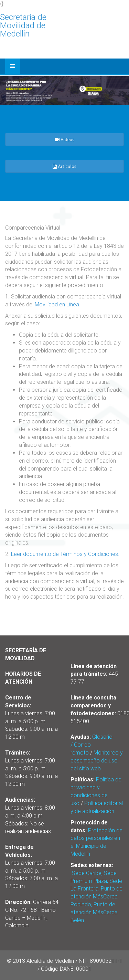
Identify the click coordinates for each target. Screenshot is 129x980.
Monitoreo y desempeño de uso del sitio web (97, 761)
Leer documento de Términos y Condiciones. (65, 554)
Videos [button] (64, 139)
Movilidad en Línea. (58, 304)
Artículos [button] (64, 166)
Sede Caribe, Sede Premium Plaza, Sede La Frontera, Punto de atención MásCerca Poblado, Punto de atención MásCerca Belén (96, 897)
